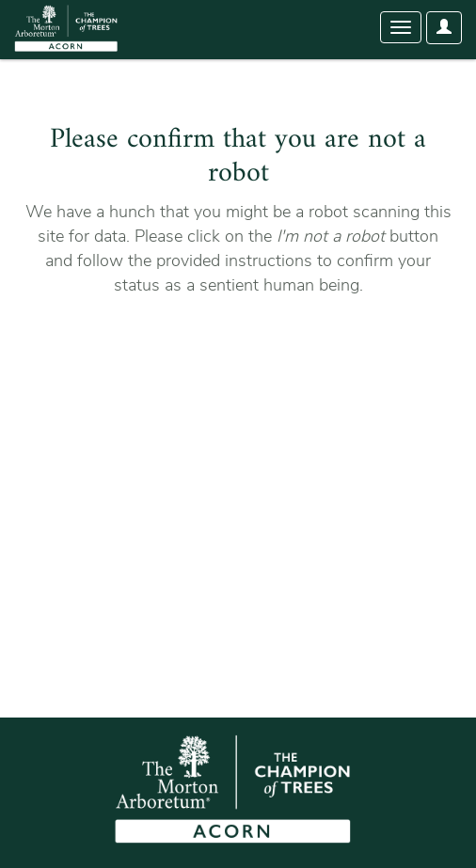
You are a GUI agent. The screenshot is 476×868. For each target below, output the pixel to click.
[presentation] (181, 356)
